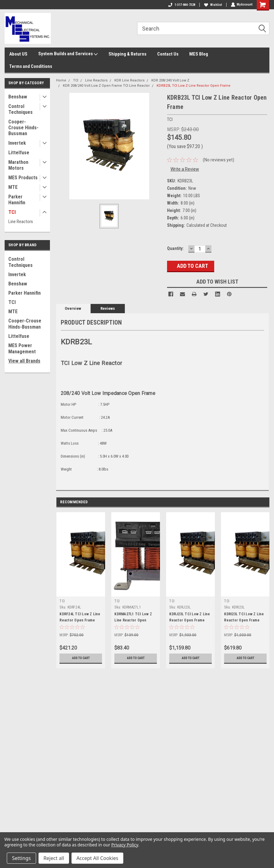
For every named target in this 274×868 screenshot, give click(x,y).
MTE (13, 187)
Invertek (17, 143)
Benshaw (18, 97)
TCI (12, 212)
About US (18, 54)
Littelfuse (19, 153)
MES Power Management (22, 349)
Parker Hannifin (17, 200)
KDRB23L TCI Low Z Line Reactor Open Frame (194, 86)
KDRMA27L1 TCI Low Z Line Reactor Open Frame (133, 620)
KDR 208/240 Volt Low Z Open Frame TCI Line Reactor (106, 86)
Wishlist (213, 5)
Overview (73, 308)
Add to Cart (81, 658)
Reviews (108, 308)
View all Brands (24, 361)
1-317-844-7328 (181, 5)
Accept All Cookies (97, 858)
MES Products (23, 178)
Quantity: (175, 248)
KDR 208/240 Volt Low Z (170, 80)
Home (61, 80)
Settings (21, 858)
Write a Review (185, 169)
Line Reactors (21, 222)
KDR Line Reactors (129, 80)
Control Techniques (20, 109)
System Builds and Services (68, 54)
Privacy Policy (125, 845)
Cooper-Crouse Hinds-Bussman (23, 128)
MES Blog (199, 54)
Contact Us (168, 54)
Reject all (54, 858)
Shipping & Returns (127, 54)
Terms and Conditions (31, 66)
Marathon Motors (18, 165)
